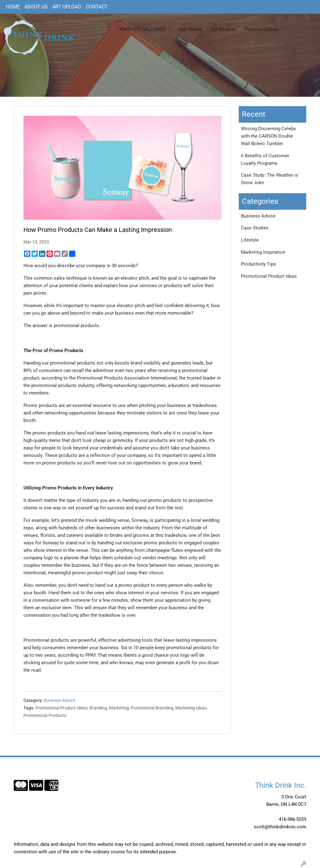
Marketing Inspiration (263, 252)
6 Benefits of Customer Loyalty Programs (265, 159)
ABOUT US (36, 7)
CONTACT (97, 7)
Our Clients (191, 29)
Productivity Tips (258, 264)
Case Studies (255, 228)
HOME (13, 7)
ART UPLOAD (67, 7)
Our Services (223, 29)
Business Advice (59, 700)
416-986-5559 (292, 819)
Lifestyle (250, 240)
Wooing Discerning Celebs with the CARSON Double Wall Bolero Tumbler (268, 136)
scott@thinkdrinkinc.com (280, 827)
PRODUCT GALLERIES (145, 29)
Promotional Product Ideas (269, 276)
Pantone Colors (261, 29)
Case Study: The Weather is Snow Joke (270, 179)
